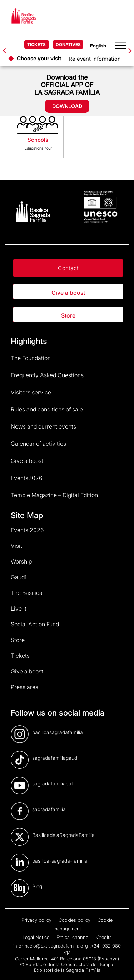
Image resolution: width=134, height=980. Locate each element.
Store (68, 315)
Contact (68, 268)
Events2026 (27, 478)
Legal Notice (37, 937)
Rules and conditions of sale (47, 409)
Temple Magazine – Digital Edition (54, 495)
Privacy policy (37, 920)
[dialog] (121, 966)
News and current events (43, 426)
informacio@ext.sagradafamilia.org (51, 946)
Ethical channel (74, 937)
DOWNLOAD (67, 106)
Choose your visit (39, 58)
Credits (104, 937)
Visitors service (31, 392)
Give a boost (68, 293)
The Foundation (31, 358)
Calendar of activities (38, 444)
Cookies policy (75, 920)
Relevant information (95, 59)
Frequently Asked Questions (47, 375)
